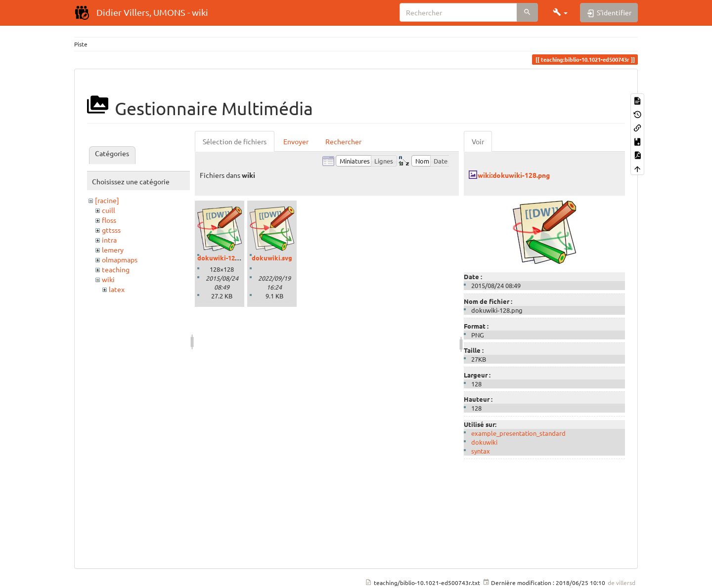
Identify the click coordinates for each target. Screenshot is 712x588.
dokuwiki (484, 442)
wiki (108, 279)
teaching (116, 269)
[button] (560, 12)
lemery (113, 250)
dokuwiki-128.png (224, 258)
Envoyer (296, 141)
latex (117, 289)
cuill (109, 210)
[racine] (107, 200)
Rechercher (343, 141)
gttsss (111, 230)
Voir (478, 141)
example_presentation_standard (518, 433)
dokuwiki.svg (272, 258)
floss (109, 220)
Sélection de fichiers (235, 141)
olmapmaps (120, 259)
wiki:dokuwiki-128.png (514, 175)
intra (109, 240)
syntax (481, 451)
